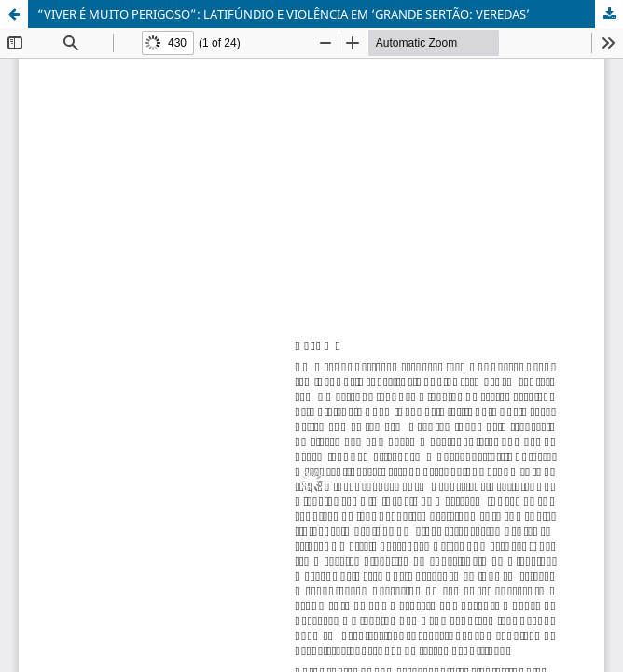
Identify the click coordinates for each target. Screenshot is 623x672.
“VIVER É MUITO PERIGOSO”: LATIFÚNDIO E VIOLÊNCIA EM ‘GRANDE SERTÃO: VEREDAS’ (284, 14)
